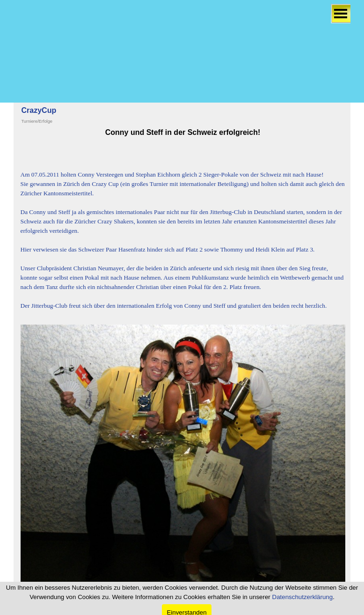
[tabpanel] (183, 223)
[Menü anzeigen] (341, 14)
